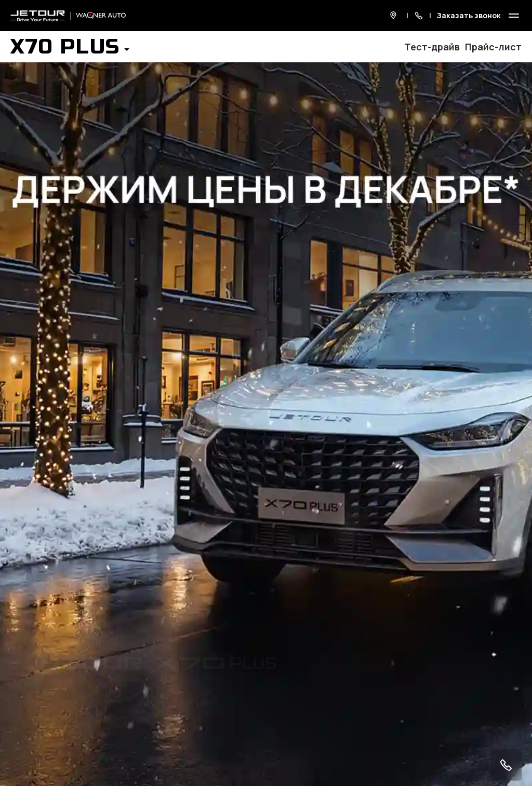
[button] (70, 50)
